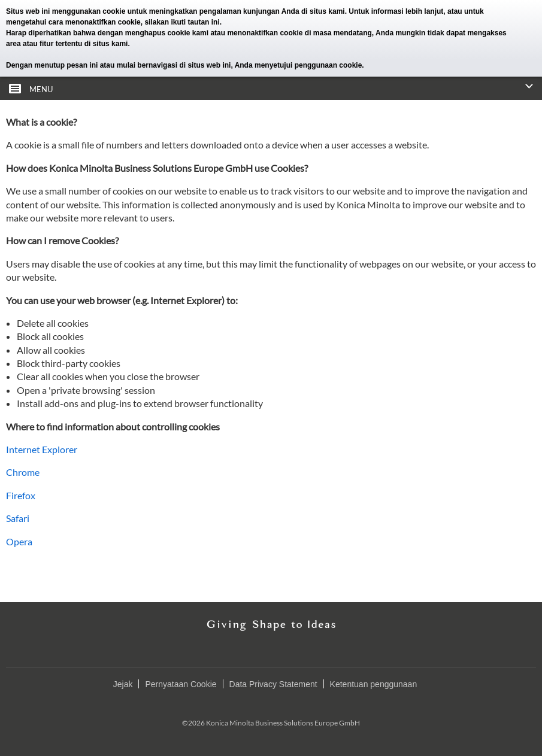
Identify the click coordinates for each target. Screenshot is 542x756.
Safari (18, 518)
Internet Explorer (42, 449)
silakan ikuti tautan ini (182, 22)
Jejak (123, 684)
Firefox (21, 495)
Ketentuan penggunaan (374, 684)
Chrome (23, 472)
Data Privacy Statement (273, 684)
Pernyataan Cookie (181, 684)
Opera (19, 541)
